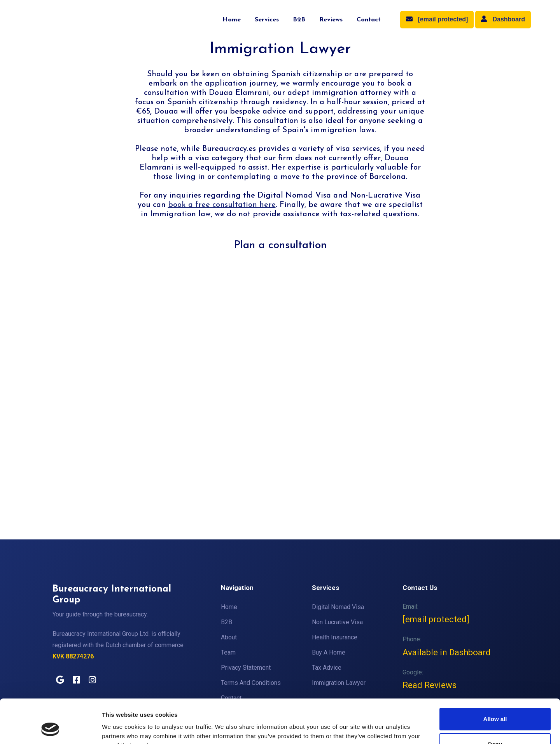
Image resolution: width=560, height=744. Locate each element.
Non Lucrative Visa (337, 622)
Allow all (495, 681)
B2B (299, 20)
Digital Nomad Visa (338, 607)
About (229, 637)
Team (228, 652)
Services (267, 20)
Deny (495, 706)
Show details (120, 729)
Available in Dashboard (447, 652)
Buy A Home (329, 652)
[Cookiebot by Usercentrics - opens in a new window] (50, 729)
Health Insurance (335, 637)
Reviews (331, 20)
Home (232, 20)
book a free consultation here (222, 205)
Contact (369, 20)
